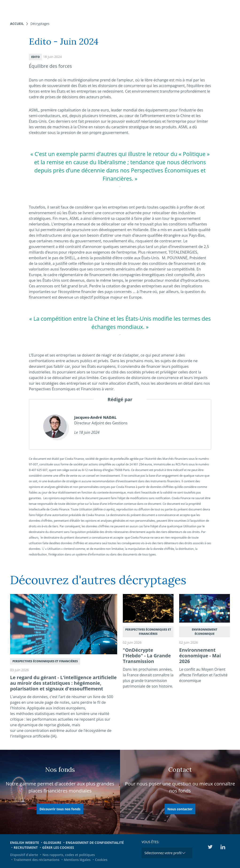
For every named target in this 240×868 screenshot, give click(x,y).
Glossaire (52, 843)
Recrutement (26, 847)
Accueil (17, 24)
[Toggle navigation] (233, 8)
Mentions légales (77, 860)
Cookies (101, 860)
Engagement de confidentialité (95, 843)
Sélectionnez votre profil (163, 853)
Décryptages (40, 24)
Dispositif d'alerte (24, 855)
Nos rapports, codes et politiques (69, 855)
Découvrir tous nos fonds (60, 809)
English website (25, 843)
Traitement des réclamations (37, 860)
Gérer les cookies (58, 847)
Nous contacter (180, 809)
